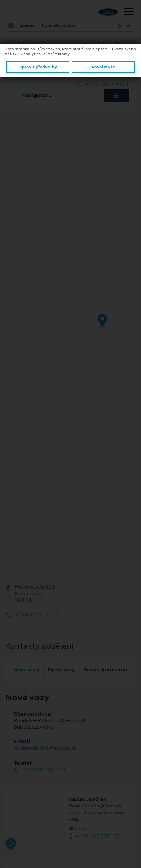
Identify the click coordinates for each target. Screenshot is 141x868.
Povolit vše (103, 67)
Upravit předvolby (38, 67)
